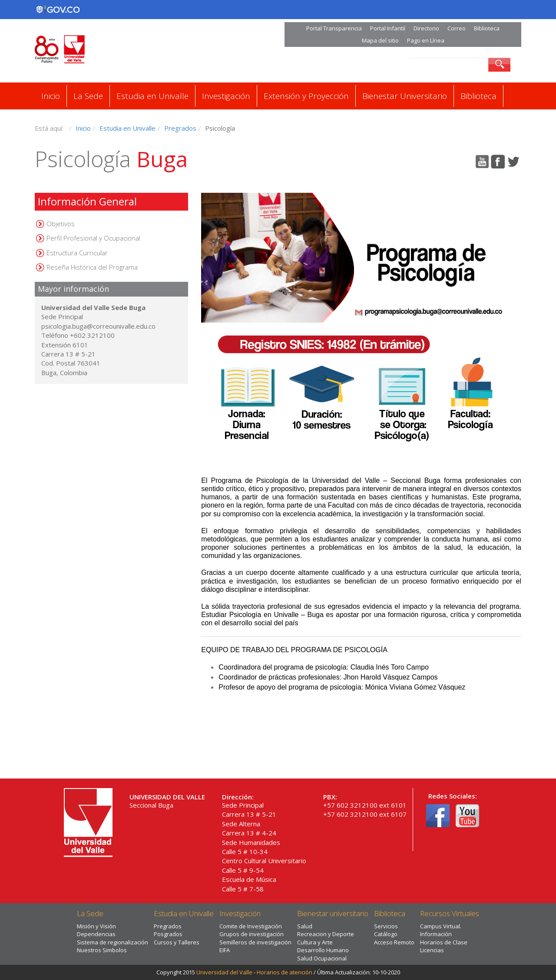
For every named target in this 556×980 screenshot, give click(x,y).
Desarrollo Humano (323, 950)
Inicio (51, 96)
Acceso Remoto (394, 942)
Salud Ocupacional (322, 958)
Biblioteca (487, 28)
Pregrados (180, 128)
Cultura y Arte (315, 942)
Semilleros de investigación (255, 942)
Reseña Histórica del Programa (92, 267)
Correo (457, 28)
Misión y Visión (96, 926)
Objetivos (61, 224)
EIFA (225, 950)
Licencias (432, 950)
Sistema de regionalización (113, 942)
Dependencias (96, 934)
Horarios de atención (285, 972)
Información (436, 934)
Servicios (386, 926)
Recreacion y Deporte (326, 934)
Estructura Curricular (77, 253)
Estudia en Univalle (152, 96)
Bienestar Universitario (405, 96)
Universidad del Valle (224, 972)
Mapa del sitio (380, 40)
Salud (305, 926)
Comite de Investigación (251, 926)
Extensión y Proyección (306, 96)
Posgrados (168, 934)
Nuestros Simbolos (102, 950)
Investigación (226, 96)
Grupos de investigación (252, 934)
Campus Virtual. (441, 926)
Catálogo (386, 934)
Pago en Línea (426, 40)
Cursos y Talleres (177, 942)
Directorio (426, 28)
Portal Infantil (388, 28)
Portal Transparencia (334, 28)
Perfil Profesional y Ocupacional (93, 238)
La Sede (88, 96)
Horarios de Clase (444, 942)
